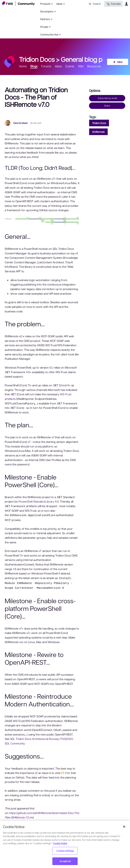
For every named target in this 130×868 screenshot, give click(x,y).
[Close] (124, 827)
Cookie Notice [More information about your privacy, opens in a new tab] (60, 843)
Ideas (59, 4)
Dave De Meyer (21, 123)
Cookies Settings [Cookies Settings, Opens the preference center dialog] (65, 851)
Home (23, 66)
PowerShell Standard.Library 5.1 (38, 501)
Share (107, 106)
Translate (113, 4)
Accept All (65, 861)
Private (44, 27)
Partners (45, 19)
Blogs (34, 66)
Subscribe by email (107, 98)
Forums (46, 66)
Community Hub (49, 34)
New (120, 62)
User (126, 4)
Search (97, 4)
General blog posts (88, 59)
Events (70, 66)
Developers (47, 11)
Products (45, 4)
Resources (94, 66)
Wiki (81, 66)
